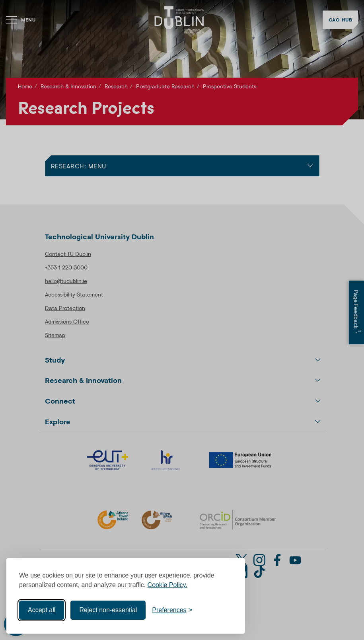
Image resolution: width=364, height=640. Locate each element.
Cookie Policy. (167, 585)
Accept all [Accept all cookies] (42, 610)
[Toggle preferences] (172, 610)
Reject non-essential (108, 610)
